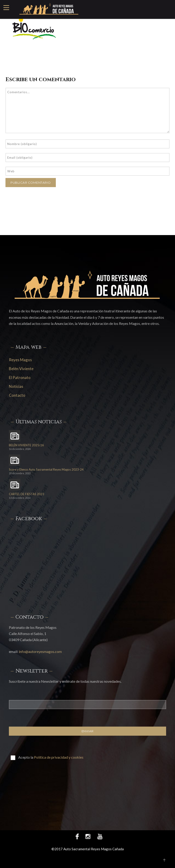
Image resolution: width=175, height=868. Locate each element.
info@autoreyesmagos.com (40, 651)
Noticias (16, 386)
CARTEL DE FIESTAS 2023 (27, 494)
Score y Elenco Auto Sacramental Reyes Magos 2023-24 (46, 470)
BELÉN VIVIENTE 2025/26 (26, 445)
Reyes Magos (20, 360)
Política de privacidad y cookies (59, 757)
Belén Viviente (21, 369)
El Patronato (20, 378)
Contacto (17, 395)
